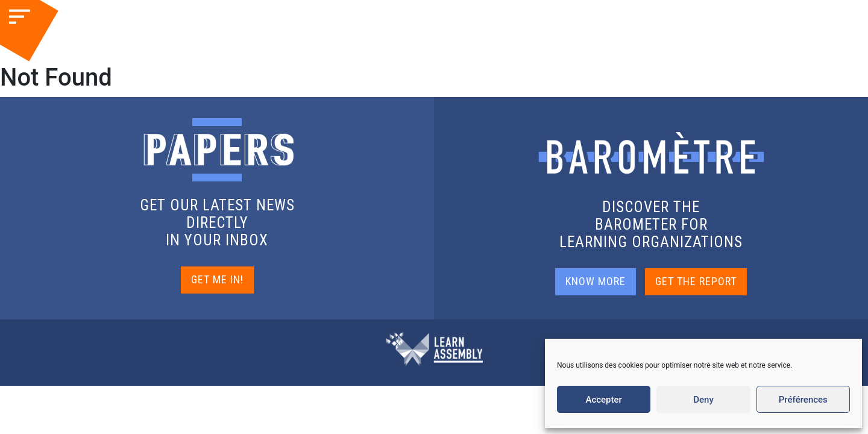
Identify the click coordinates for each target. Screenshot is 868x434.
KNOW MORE (596, 281)
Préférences (803, 400)
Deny (703, 400)
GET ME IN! (217, 279)
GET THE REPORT (696, 281)
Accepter (603, 400)
